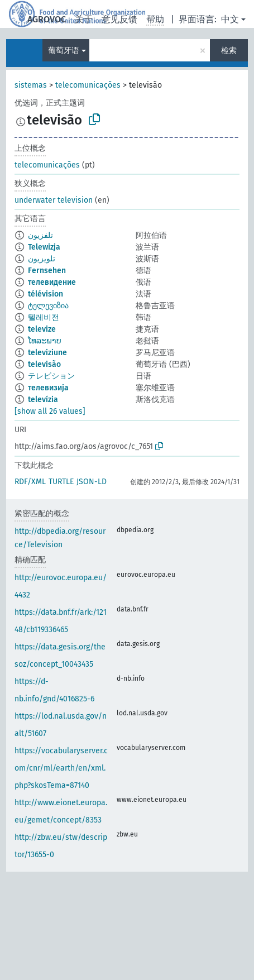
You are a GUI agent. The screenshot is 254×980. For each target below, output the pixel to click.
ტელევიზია (48, 306)
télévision (45, 294)
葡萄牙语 (64, 51)
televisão (44, 364)
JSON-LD (92, 482)
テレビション (51, 376)
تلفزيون (40, 235)
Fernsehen (47, 271)
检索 (229, 51)
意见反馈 (119, 19)
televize (42, 329)
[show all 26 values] (50, 411)
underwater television (54, 200)
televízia (43, 400)
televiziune (47, 353)
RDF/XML (30, 482)
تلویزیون (42, 259)
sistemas (31, 85)
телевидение (52, 282)
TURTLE (61, 482)
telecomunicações (88, 85)
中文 (230, 19)
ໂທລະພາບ (45, 341)
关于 (84, 19)
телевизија (48, 388)
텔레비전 (44, 317)
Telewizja (44, 247)
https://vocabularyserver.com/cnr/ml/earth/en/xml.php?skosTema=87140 (61, 768)
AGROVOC (47, 19)
